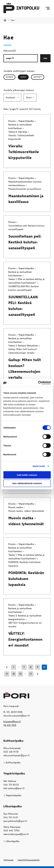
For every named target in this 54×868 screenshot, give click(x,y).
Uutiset (38, 77)
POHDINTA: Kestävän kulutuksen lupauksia (26, 579)
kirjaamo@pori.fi (12, 722)
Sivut (24, 77)
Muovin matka (16, 507)
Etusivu (12, 121)
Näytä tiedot (39, 466)
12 (14, 674)
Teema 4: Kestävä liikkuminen (24, 346)
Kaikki (9, 77)
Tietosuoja (8, 860)
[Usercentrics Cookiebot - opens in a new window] (38, 383)
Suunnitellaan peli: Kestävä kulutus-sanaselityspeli (25, 242)
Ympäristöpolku (26, 121)
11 (7, 674)
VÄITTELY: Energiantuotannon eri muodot (25, 639)
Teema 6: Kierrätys (18, 132)
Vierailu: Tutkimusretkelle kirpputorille (24, 152)
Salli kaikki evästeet (27, 475)
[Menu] (48, 8)
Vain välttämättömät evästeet (27, 483)
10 (44, 667)
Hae (45, 58)
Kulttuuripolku (12, 763)
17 (31, 674)
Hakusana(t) (10, 51)
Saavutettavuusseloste (29, 860)
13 (20, 674)
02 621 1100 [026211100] (10, 725)
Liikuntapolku (11, 841)
